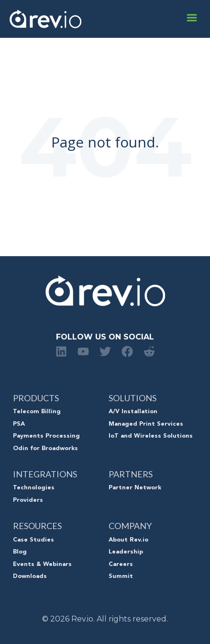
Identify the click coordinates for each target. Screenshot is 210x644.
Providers (28, 500)
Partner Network (135, 488)
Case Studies (33, 540)
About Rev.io (128, 540)
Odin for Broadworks (45, 449)
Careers (121, 565)
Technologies (34, 488)
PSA (19, 424)
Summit (121, 576)
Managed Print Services (146, 424)
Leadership (126, 552)
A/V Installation (133, 412)
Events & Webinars (42, 565)
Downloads (30, 576)
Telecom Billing (37, 412)
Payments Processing (46, 436)
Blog (20, 552)
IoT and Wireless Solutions (151, 436)
